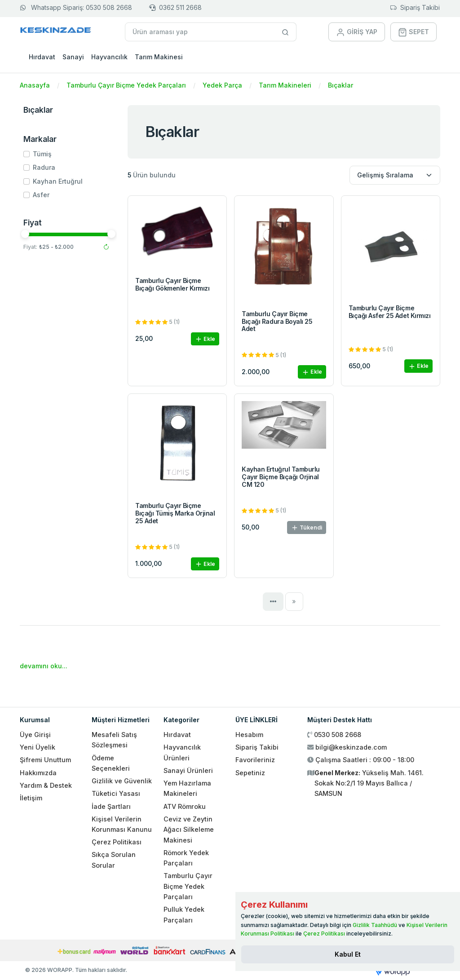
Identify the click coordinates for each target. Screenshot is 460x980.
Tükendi (307, 528)
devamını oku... (44, 666)
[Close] (348, 954)
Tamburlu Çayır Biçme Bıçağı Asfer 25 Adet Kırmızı (390, 312)
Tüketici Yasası (116, 793)
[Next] (294, 601)
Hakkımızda (38, 773)
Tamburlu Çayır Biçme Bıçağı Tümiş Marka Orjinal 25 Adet (175, 513)
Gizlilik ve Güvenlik (122, 781)
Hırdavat (42, 57)
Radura (44, 167)
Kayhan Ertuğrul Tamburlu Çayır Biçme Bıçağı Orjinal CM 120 (281, 477)
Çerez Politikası (117, 842)
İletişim (31, 798)
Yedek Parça (222, 85)
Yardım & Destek (46, 785)
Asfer (41, 195)
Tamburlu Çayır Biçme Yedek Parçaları (126, 85)
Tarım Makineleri (285, 85)
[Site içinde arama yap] (285, 32)
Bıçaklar (341, 85)
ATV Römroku (185, 806)
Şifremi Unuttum (45, 760)
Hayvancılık (109, 57)
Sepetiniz (250, 773)
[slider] (25, 234)
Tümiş (42, 154)
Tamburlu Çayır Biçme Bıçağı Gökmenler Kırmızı (172, 284)
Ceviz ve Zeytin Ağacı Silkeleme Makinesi (189, 830)
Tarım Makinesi (159, 57)
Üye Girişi (35, 735)
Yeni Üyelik (38, 747)
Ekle (205, 339)
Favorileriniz (255, 760)
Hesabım (249, 735)
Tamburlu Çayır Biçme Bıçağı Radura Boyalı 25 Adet (277, 321)
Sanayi (73, 57)
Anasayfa (35, 85)
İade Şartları (111, 806)
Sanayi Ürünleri (188, 770)
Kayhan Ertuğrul (58, 181)
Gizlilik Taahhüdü (375, 925)
